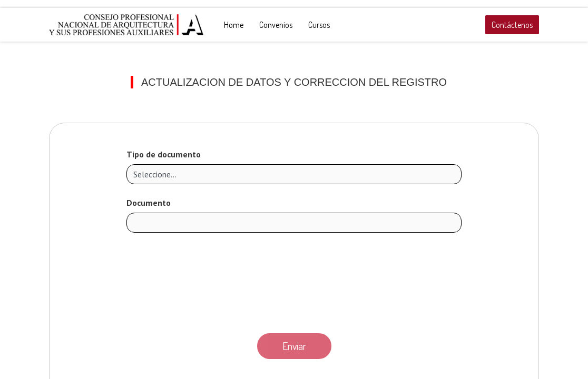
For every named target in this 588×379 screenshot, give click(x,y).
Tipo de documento (164, 154)
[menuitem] (234, 25)
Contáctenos (512, 25)
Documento (149, 203)
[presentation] (294, 280)
